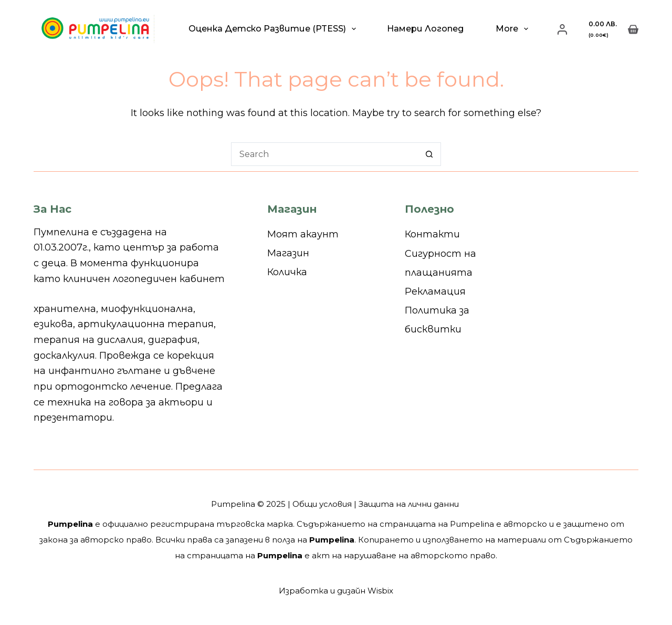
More (514, 29)
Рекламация (435, 291)
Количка (287, 272)
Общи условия (322, 504)
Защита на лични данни (409, 504)
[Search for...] (324, 154)
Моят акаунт (303, 234)
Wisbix (380, 591)
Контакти (432, 234)
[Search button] (429, 154)
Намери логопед (426, 29)
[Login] (562, 29)
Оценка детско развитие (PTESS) (274, 29)
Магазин (288, 253)
